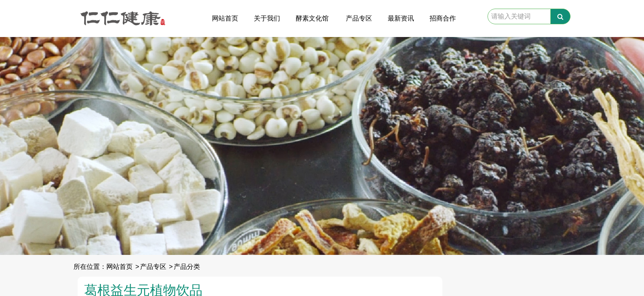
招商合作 (443, 18)
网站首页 (225, 18)
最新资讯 (401, 18)
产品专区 (359, 18)
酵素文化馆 (312, 18)
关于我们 (267, 18)
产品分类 (187, 267)
